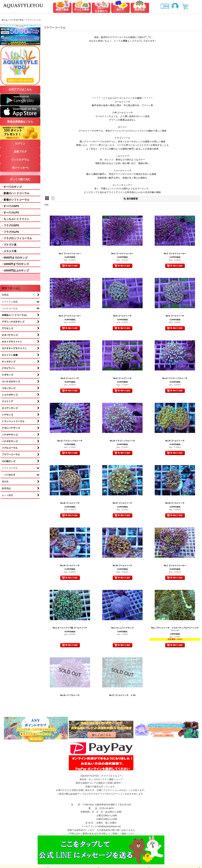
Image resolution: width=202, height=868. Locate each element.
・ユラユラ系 (9, 251)
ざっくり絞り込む (20, 179)
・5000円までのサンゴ (14, 258)
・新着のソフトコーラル (15, 200)
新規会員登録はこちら (20, 122)
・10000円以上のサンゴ (15, 271)
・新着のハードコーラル (15, 193)
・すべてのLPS (10, 213)
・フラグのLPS (10, 232)
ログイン (20, 144)
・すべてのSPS (10, 206)
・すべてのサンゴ (11, 187)
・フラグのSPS (10, 225)
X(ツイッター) (20, 168)
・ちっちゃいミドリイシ (15, 219)
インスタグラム (20, 160)
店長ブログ (20, 152)
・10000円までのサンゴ (15, 264)
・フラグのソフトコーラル (16, 238)
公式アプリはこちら (20, 89)
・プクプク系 (9, 245)
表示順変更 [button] (131, 199)
